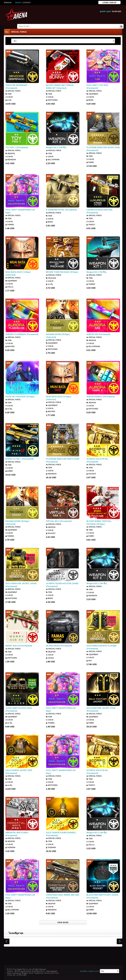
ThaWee (10, 225)
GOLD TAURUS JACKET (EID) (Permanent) (19, 772)
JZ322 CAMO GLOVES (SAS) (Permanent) (19, 710)
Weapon (10, 154)
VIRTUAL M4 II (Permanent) (59, 521)
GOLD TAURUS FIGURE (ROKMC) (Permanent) (61, 834)
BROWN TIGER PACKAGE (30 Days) (62, 272)
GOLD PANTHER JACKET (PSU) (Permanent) (101, 710)
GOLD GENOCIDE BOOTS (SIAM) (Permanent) (101, 647)
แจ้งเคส (91, 971)
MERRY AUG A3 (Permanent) (19, 646)
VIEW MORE (63, 922)
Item (8, 94)
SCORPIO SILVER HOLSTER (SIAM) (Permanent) (62, 585)
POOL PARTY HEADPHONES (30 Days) (20, 211)
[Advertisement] (63, 955)
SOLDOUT (91, 474)
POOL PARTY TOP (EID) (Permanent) (97, 87)
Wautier (10, 346)
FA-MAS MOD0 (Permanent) (59, 646)
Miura (90, 100)
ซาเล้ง (8, 100)
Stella (9, 287)
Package (51, 278)
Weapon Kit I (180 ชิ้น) (96, 272)
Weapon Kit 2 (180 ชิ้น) (56, 148)
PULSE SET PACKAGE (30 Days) (20, 397)
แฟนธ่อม (50, 658)
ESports (27, 3)
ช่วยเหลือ (83, 971)
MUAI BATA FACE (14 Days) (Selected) (18, 274)
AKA (89, 661)
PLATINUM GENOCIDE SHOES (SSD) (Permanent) (103, 149)
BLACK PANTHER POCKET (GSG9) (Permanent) (102, 896)
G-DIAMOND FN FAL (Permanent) (61, 210)
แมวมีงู (49, 284)
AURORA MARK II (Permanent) (101, 397)
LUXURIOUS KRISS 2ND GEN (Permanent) (99, 211)
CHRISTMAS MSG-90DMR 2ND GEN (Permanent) (62, 896)
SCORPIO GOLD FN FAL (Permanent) (97, 460)
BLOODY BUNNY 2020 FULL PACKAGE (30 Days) (99, 523)
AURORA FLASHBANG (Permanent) (22, 334)
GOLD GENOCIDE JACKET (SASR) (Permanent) (21, 585)
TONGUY (91, 225)
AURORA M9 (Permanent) (98, 334)
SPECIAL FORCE (19, 32)
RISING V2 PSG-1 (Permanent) (20, 459)
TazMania (10, 847)
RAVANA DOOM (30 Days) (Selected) (58, 336)
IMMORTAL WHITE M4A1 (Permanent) (17, 834)
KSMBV (90, 162)
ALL (7, 32)
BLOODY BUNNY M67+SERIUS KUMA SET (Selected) (60, 87)
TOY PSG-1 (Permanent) (17, 148)
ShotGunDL (52, 100)
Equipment (92, 94)
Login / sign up (109, 2)
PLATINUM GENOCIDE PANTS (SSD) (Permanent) (63, 460)
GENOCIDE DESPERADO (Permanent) (16, 87)
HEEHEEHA (11, 160)
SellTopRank (53, 160)
